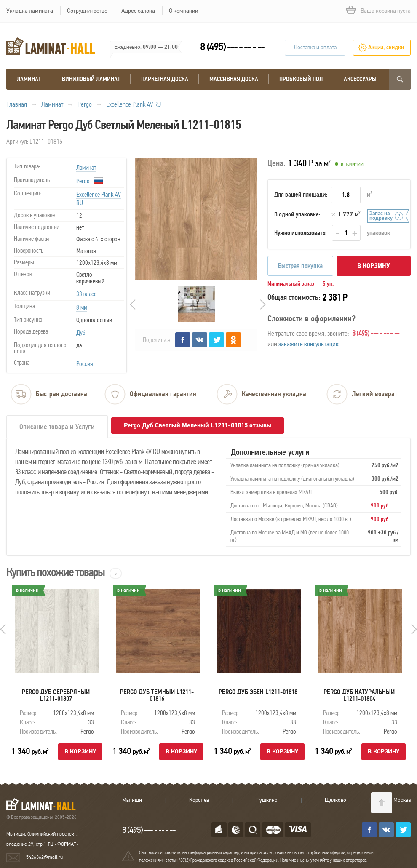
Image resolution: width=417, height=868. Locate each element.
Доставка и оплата (315, 48)
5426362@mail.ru (44, 857)
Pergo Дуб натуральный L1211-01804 (359, 695)
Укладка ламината (30, 11)
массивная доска (234, 79)
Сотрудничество (87, 11)
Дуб (81, 333)
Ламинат (29, 79)
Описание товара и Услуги (57, 427)
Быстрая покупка (300, 266)
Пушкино (267, 800)
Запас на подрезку (381, 216)
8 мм (82, 307)
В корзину (374, 266)
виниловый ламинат (91, 79)
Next (263, 304)
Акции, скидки (386, 48)
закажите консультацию (309, 344)
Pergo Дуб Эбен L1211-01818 (258, 692)
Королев (199, 800)
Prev (133, 304)
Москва (402, 800)
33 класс (86, 294)
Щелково (335, 800)
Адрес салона (138, 11)
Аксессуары (360, 79)
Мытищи (132, 800)
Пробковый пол (301, 79)
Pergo (83, 181)
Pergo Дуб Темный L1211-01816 (157, 695)
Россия (84, 364)
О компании (183, 11)
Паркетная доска (165, 79)
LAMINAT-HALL (46, 804)
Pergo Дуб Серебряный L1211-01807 (56, 695)
